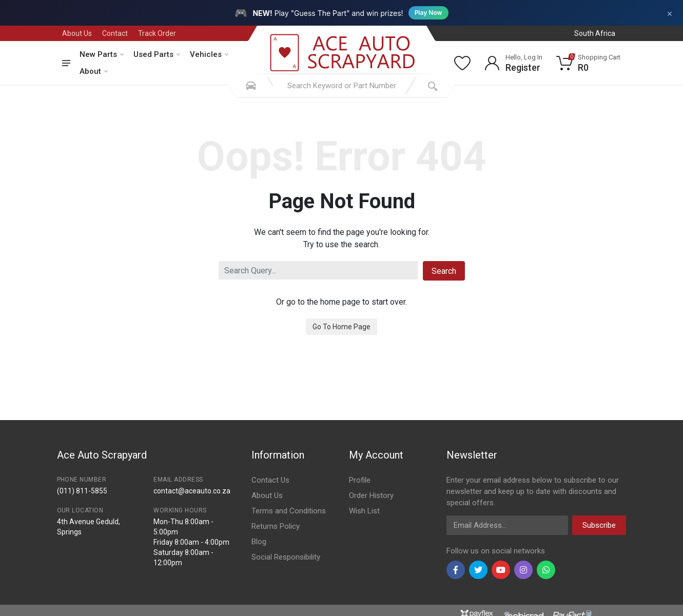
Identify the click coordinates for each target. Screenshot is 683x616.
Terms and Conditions (289, 511)
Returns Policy (276, 526)
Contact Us (270, 480)
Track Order (157, 33)
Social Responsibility (286, 557)
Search (444, 271)
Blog (259, 542)
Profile (360, 480)
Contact (115, 33)
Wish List (364, 511)
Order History (371, 495)
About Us (77, 33)
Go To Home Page (341, 327)
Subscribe (599, 525)
